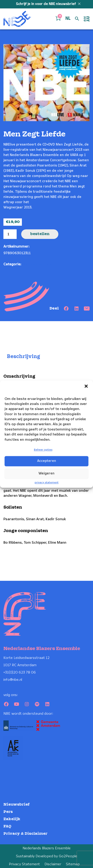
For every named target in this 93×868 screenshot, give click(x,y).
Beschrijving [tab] (23, 357)
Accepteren (47, 461)
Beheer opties (43, 450)
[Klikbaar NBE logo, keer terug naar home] (17, 19)
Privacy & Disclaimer (25, 834)
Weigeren (46, 474)
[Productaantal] (10, 234)
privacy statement (47, 483)
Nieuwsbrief (17, 805)
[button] (86, 386)
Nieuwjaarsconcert (38, 264)
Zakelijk (12, 819)
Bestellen (40, 234)
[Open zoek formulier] (77, 19)
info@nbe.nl (13, 680)
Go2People (68, 856)
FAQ (7, 826)
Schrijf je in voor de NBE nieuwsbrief (46, 4)
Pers (8, 812)
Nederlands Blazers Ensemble (47, 848)
